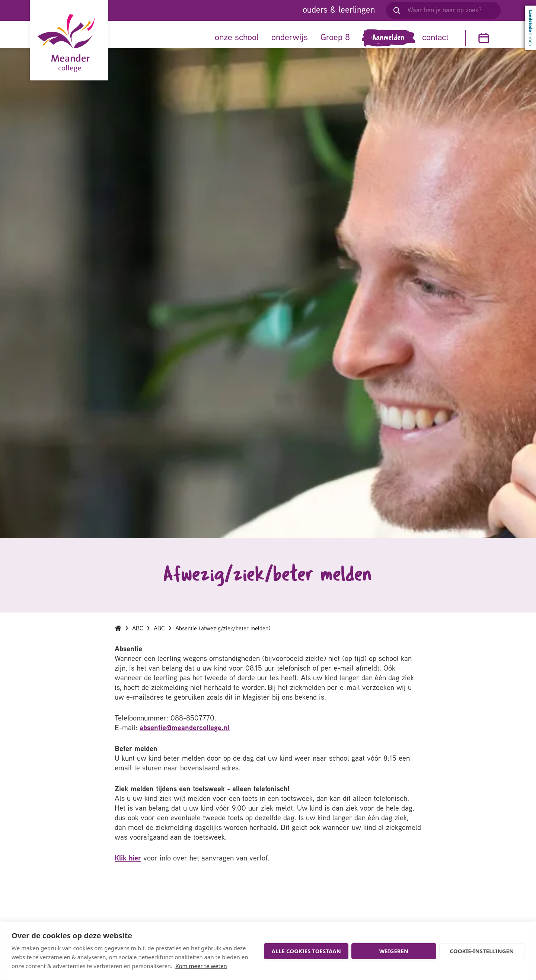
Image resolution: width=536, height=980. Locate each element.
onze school (237, 38)
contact (435, 38)
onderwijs (290, 38)
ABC (138, 636)
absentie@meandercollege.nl (185, 736)
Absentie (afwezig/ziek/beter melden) (223, 636)
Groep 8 (335, 38)
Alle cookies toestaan (306, 951)
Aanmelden (389, 38)
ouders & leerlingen (339, 10)
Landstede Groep (530, 28)
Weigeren (394, 951)
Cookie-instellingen (482, 951)
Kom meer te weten (201, 966)
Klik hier (128, 866)
